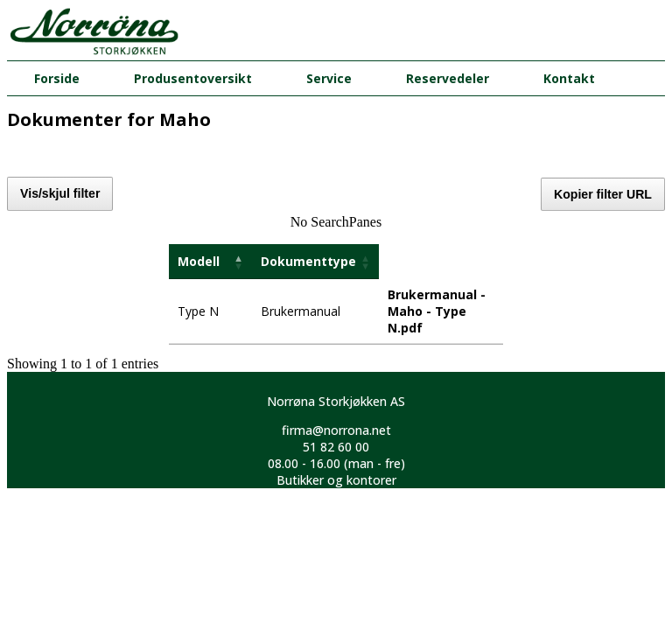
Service (329, 78)
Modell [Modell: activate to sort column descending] (199, 261)
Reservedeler (448, 78)
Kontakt (569, 78)
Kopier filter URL (603, 194)
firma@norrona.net (336, 430)
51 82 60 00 (336, 447)
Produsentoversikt (193, 78)
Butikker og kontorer (336, 480)
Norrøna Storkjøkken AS (336, 401)
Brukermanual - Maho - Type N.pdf (437, 311)
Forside (57, 78)
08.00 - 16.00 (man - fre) (336, 463)
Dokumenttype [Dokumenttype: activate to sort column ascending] (308, 261)
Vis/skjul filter (60, 193)
